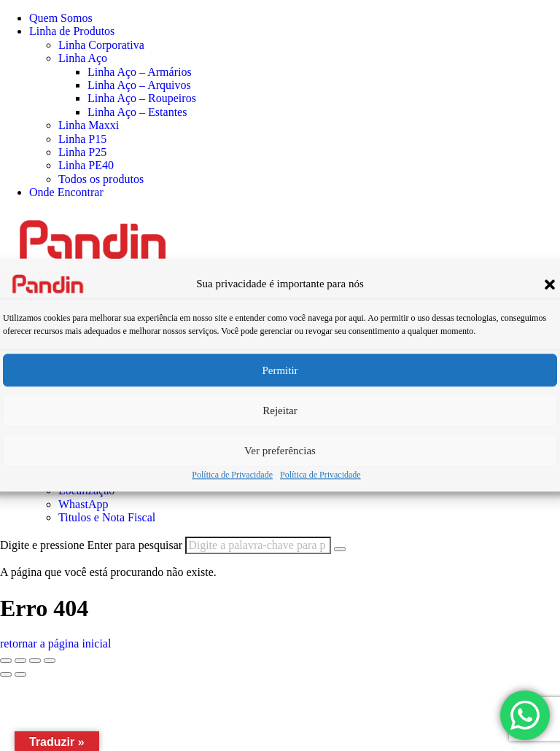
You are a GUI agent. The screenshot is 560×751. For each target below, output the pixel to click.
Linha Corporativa (101, 45)
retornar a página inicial (55, 643)
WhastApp (83, 504)
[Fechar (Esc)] (50, 661)
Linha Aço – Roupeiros (142, 98)
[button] (550, 284)
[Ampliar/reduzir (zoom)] (6, 661)
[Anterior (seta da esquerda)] (6, 674)
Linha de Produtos (72, 31)
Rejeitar (280, 410)
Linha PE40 (86, 165)
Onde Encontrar (66, 192)
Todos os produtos (101, 179)
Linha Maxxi (89, 125)
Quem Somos (61, 18)
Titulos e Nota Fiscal (107, 517)
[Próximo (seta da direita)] (20, 674)
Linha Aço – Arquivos (139, 85)
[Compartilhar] (35, 661)
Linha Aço (83, 58)
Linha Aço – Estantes (137, 112)
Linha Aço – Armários (140, 72)
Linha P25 (82, 152)
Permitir (280, 370)
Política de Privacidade (232, 475)
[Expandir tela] (20, 661)
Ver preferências (280, 451)
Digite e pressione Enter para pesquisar (91, 545)
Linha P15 (82, 139)
